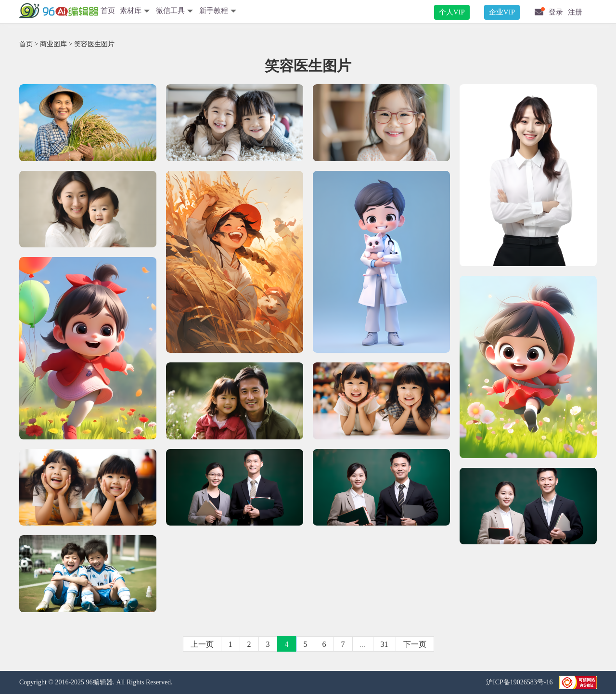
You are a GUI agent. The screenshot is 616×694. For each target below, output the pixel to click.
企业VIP (502, 12)
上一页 (202, 644)
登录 (556, 12)
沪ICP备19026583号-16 (520, 682)
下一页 (415, 644)
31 (385, 644)
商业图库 (53, 44)
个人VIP (452, 12)
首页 (108, 11)
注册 (575, 12)
